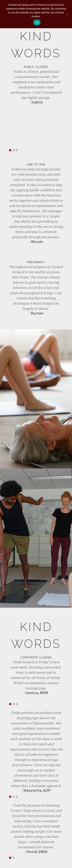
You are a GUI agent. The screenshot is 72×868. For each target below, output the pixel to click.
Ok (37, 23)
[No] (67, 14)
